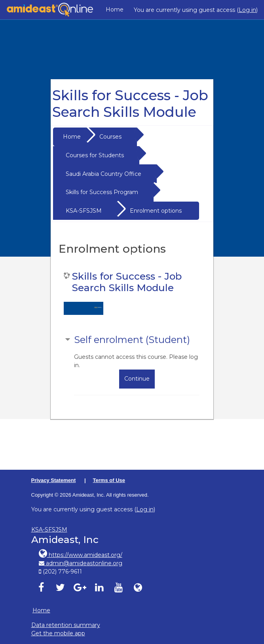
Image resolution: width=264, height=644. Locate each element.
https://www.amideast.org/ (81, 555)
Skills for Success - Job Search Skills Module (127, 282)
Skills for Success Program (102, 192)
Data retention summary (66, 625)
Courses (110, 137)
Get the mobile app (58, 633)
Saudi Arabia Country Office (104, 174)
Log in (247, 10)
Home (115, 10)
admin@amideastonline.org (81, 563)
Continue (137, 379)
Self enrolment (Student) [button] (132, 340)
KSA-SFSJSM (84, 211)
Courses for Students (95, 155)
